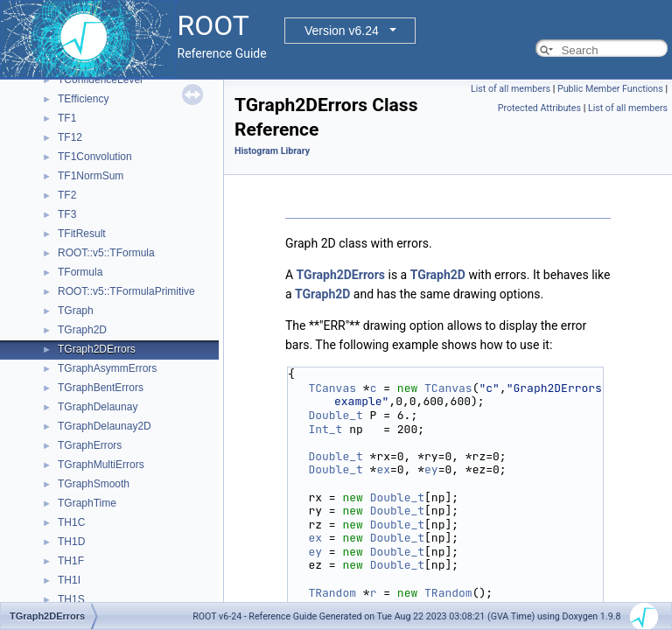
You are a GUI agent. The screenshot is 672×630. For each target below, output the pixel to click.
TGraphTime (87, 503)
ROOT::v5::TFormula (106, 253)
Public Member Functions (610, 89)
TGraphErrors (90, 445)
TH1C (71, 522)
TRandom (332, 593)
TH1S (71, 599)
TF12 (70, 137)
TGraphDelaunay (98, 407)
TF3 (67, 214)
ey (431, 469)
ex (383, 469)
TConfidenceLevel (100, 80)
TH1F (71, 561)
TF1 (67, 118)
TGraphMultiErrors (101, 465)
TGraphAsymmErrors (107, 368)
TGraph (76, 311)
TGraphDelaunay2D (105, 426)
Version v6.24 (342, 31)
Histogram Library (272, 151)
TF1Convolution (95, 157)
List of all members (511, 89)
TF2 (67, 195)
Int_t (325, 429)
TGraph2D (82, 330)
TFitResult (82, 234)
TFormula (80, 272)
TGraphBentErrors (101, 388)
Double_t (335, 415)
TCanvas (332, 388)
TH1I (69, 580)
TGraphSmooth (94, 484)
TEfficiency (83, 99)
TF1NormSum (91, 176)
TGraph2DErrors (97, 349)
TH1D (71, 542)
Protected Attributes (539, 108)
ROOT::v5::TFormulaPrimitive (126, 291)
